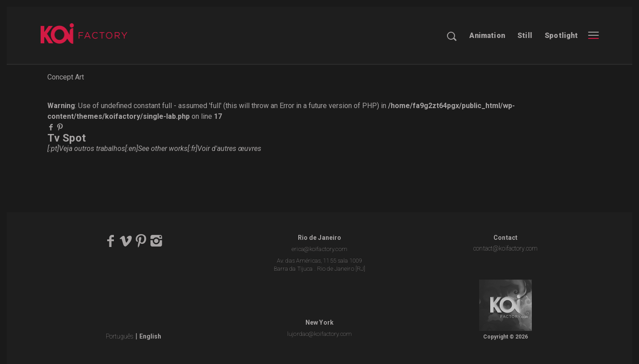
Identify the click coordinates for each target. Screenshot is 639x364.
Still (525, 36)
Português (120, 336)
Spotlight (561, 36)
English (150, 336)
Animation (487, 36)
